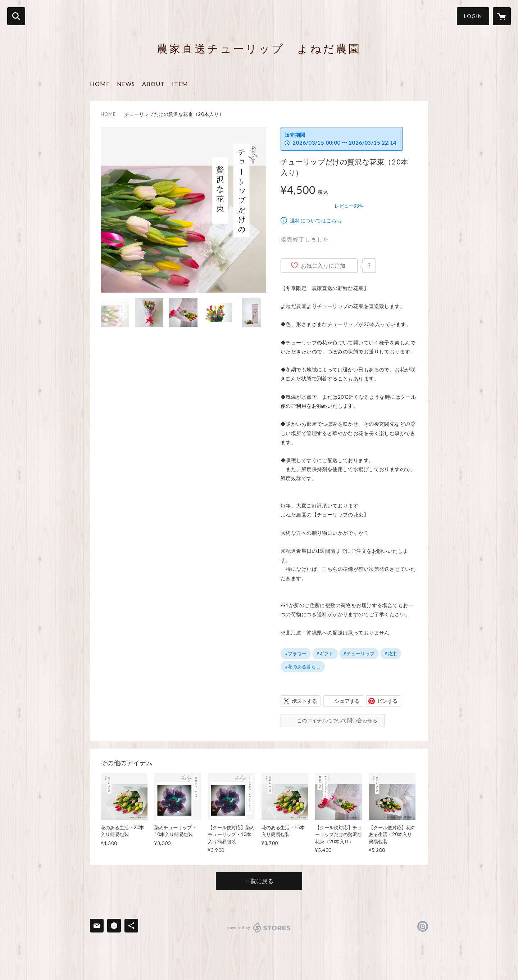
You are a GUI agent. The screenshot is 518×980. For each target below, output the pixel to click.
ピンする (387, 701)
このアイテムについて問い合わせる (337, 720)
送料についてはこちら (316, 220)
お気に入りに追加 (323, 266)
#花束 (391, 654)
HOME (100, 84)
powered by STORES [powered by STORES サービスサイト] (259, 927)
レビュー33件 (349, 206)
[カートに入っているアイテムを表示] (502, 16)
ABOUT (153, 84)
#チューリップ (359, 654)
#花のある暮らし (303, 667)
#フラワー (296, 654)
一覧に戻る (259, 881)
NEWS (126, 84)
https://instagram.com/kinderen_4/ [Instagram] (423, 926)
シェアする (347, 701)
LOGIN (473, 16)
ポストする (304, 701)
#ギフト (325, 654)
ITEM (180, 84)
